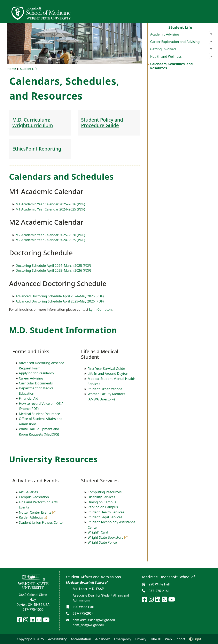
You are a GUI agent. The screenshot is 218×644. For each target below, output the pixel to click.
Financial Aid (29, 398)
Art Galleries (28, 492)
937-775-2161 (159, 591)
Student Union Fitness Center (41, 522)
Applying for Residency (37, 373)
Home (12, 69)
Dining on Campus (102, 502)
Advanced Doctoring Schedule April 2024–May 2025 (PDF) (60, 296)
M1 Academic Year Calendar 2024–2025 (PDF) (50, 209)
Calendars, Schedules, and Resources (172, 66)
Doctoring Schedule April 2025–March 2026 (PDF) (53, 270)
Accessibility (57, 639)
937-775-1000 (33, 610)
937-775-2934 (83, 614)
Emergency (123, 639)
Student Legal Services (105, 517)
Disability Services (101, 497)
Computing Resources (105, 492)
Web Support (175, 639)
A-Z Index (103, 639)
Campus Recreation (34, 497)
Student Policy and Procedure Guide (102, 123)
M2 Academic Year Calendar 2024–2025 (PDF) (50, 240)
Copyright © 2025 (30, 639)
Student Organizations (105, 389)
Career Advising (31, 378)
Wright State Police (102, 542)
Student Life (180, 27)
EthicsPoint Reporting (37, 149)
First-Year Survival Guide (106, 369)
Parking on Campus (103, 507)
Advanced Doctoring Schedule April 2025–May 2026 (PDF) (60, 301)
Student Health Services (106, 512)
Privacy (141, 639)
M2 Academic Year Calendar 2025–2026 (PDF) (50, 235)
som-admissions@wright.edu (94, 620)
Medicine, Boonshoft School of (87, 583)
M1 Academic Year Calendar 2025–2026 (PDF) (50, 204)
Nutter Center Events (37, 512)
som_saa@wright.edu (88, 625)
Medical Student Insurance (39, 414)
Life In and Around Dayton (108, 374)
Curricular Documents (36, 383)
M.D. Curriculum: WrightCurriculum (33, 123)
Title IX (156, 639)
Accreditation (81, 639)
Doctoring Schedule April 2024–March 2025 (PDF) (53, 266)
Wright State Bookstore (108, 537)
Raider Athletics (33, 517)
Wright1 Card (98, 532)
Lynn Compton (100, 309)
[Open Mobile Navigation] (213, 11)
